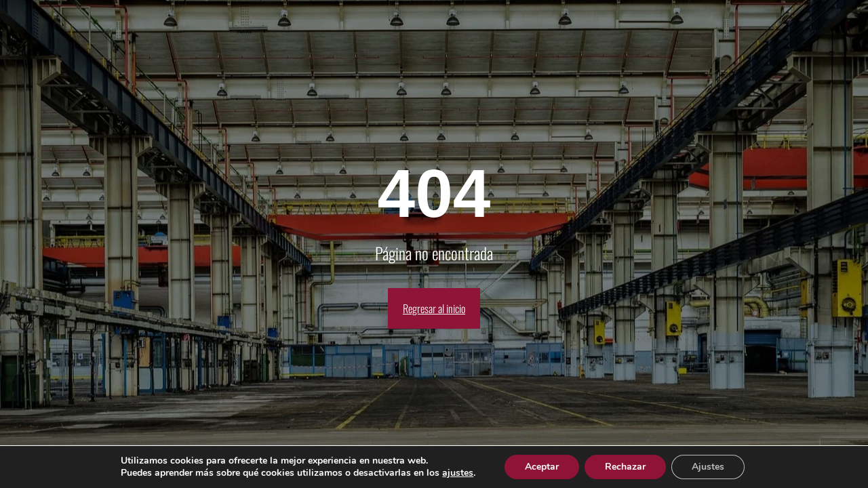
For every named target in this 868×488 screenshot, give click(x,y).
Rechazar (625, 467)
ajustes (458, 473)
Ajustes (708, 467)
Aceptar (542, 467)
